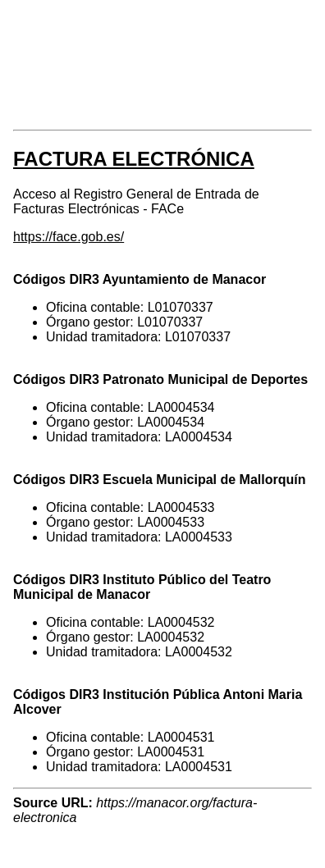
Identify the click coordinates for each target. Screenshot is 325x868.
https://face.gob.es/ (69, 237)
